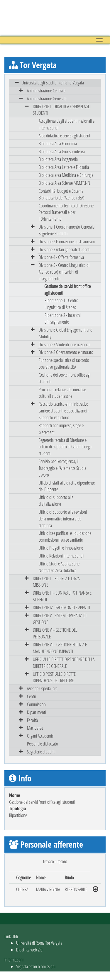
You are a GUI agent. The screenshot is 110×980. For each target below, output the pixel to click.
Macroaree (35, 728)
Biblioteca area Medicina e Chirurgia (66, 175)
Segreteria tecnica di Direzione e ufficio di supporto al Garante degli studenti (65, 447)
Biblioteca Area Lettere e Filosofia (64, 167)
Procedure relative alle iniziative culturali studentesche (62, 393)
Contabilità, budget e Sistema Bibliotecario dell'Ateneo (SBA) (61, 194)
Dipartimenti (37, 712)
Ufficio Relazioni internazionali (61, 556)
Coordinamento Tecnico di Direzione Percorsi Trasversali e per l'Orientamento (66, 212)
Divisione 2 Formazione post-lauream (67, 241)
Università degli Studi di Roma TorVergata (53, 83)
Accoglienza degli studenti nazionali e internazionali (67, 124)
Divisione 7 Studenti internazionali (65, 344)
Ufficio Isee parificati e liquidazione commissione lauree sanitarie (65, 536)
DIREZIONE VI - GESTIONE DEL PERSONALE (55, 633)
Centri (32, 696)
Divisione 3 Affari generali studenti (65, 249)
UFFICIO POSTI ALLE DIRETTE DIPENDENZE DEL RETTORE (54, 677)
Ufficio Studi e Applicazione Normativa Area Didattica (59, 567)
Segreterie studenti (41, 752)
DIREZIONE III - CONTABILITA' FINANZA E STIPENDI (62, 596)
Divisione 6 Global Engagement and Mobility (66, 333)
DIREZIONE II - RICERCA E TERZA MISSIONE (56, 582)
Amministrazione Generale (47, 98)
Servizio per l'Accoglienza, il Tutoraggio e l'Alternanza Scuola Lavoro (62, 468)
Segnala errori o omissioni (36, 966)
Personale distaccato (43, 744)
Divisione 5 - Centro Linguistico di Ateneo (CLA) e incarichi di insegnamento (64, 272)
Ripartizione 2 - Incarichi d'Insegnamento (63, 318)
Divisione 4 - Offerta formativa (61, 257)
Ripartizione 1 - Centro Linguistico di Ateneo (61, 304)
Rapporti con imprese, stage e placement (61, 429)
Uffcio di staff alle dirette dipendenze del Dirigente (67, 486)
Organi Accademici (41, 736)
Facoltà (32, 720)
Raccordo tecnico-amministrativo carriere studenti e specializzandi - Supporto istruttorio (64, 411)
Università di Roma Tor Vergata (39, 943)
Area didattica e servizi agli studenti (65, 135)
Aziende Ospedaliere (42, 688)
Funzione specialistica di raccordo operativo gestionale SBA (64, 363)
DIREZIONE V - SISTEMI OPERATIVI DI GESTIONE (60, 619)
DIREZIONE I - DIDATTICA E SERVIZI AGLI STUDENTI (62, 110)
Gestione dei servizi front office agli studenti (65, 378)
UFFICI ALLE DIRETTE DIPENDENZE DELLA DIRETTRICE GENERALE (64, 663)
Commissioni (37, 704)
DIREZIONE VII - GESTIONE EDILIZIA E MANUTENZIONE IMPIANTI (60, 648)
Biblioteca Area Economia (58, 143)
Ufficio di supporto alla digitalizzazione (56, 500)
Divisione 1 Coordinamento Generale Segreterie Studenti (67, 230)
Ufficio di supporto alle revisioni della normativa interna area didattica (63, 519)
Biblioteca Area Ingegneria (58, 159)
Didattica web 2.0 (29, 950)
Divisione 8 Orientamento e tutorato (66, 352)
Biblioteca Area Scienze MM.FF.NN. (65, 183)
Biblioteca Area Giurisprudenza (62, 151)
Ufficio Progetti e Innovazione (61, 548)
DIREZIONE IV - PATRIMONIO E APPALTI (61, 607)
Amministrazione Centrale (46, 90)
